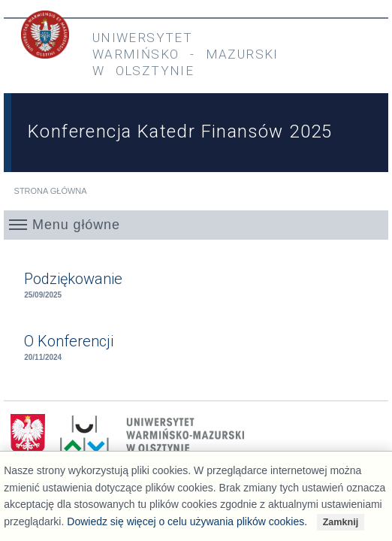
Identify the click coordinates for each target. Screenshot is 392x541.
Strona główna (51, 191)
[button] (196, 225)
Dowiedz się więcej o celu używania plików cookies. (187, 521)
